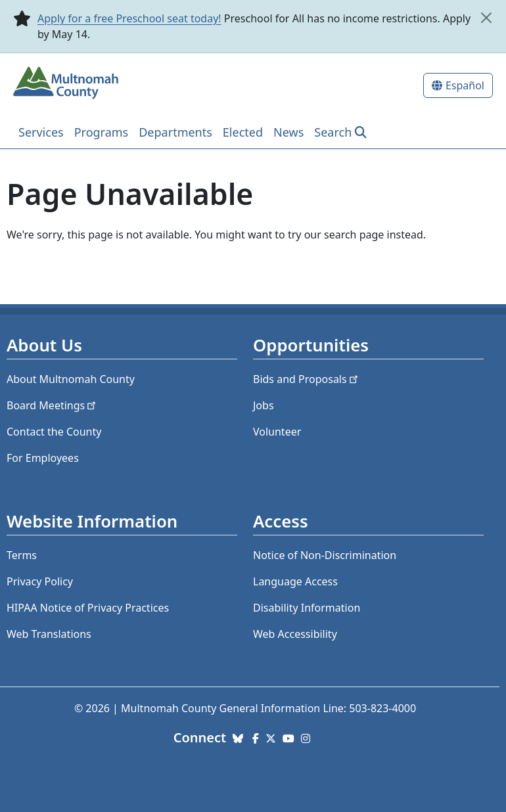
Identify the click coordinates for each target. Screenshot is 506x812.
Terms (22, 555)
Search (333, 132)
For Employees (43, 458)
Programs (102, 132)
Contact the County (54, 432)
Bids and (307, 379)
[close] (486, 18)
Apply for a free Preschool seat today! (129, 18)
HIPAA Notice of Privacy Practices (88, 608)
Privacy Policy (40, 581)
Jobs (264, 405)
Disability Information (307, 608)
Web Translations (49, 634)
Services (41, 132)
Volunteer (277, 432)
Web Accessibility (295, 634)
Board (52, 405)
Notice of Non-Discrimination (325, 555)
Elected (243, 132)
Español (465, 85)
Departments (175, 132)
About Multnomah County (71, 379)
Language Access (295, 581)
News (288, 132)
